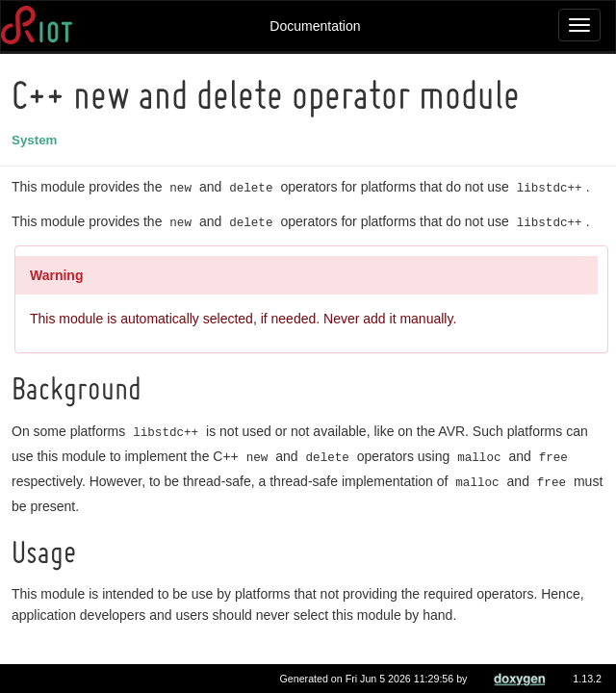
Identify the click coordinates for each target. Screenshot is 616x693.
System (37, 140)
